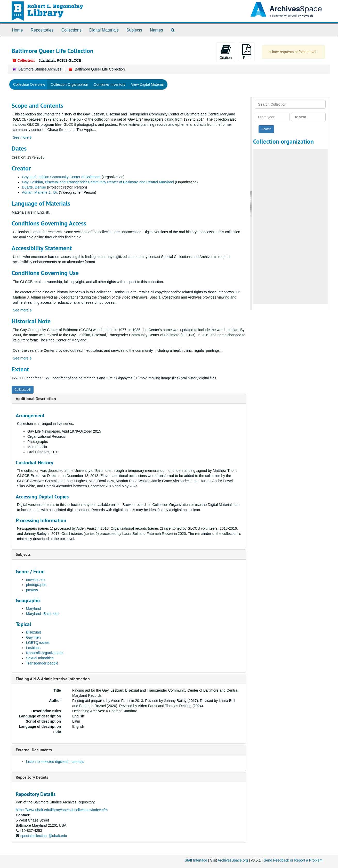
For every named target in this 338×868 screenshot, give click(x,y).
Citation (226, 52)
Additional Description (36, 399)
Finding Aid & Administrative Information (53, 679)
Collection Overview (29, 84)
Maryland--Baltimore (42, 614)
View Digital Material (147, 84)
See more (22, 137)
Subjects (134, 30)
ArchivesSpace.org (233, 860)
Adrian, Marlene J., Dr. (40, 192)
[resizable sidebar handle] (251, 204)
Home (17, 30)
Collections (71, 30)
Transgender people (42, 663)
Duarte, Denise (34, 187)
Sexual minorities (40, 658)
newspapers (36, 580)
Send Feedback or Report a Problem (293, 860)
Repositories (42, 30)
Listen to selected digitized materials (55, 762)
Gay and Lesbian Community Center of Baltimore (61, 177)
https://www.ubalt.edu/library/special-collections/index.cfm (62, 810)
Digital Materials (104, 30)
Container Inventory (109, 84)
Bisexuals (34, 632)
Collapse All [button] (23, 390)
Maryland (34, 608)
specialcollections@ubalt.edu (44, 836)
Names (156, 30)
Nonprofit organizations (45, 653)
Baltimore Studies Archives (40, 69)
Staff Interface (196, 860)
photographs (36, 585)
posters (32, 590)
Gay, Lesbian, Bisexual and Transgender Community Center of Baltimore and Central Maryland (98, 182)
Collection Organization (70, 84)
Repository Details (32, 777)
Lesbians (33, 648)
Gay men (33, 637)
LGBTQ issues (38, 643)
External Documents (34, 750)
